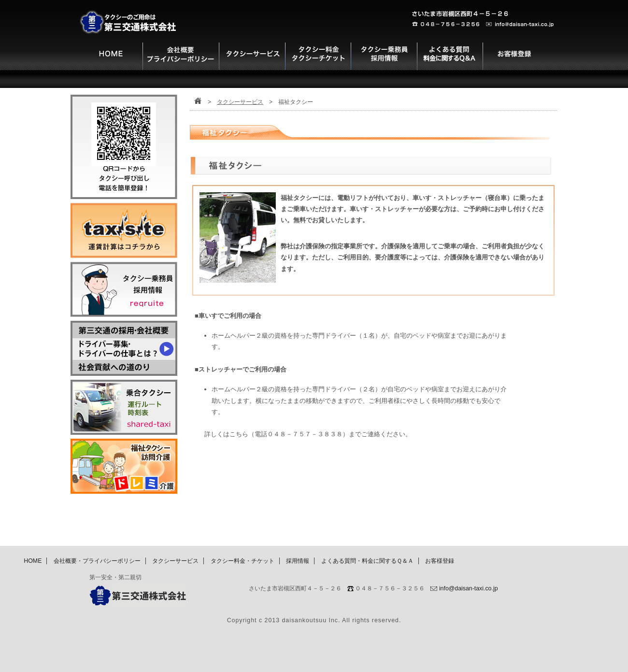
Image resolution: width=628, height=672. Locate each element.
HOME (33, 561)
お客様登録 (440, 561)
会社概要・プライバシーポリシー (97, 561)
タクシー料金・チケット (243, 561)
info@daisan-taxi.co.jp (469, 588)
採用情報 (298, 561)
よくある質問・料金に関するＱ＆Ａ (367, 561)
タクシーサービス (240, 102)
